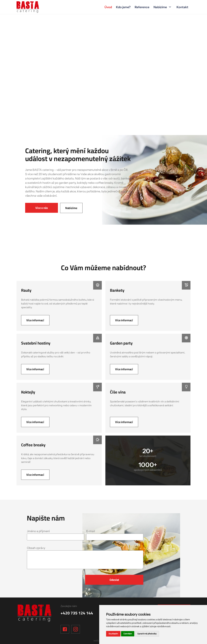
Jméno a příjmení (38, 531)
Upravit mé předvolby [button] (147, 634)
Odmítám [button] (128, 634)
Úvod (108, 7)
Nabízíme (160, 7)
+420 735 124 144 (77, 613)
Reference (142, 7)
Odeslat (114, 580)
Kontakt (182, 7)
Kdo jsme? (123, 7)
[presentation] (44, 579)
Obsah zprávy (36, 548)
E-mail (91, 531)
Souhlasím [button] (113, 634)
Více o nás (42, 208)
